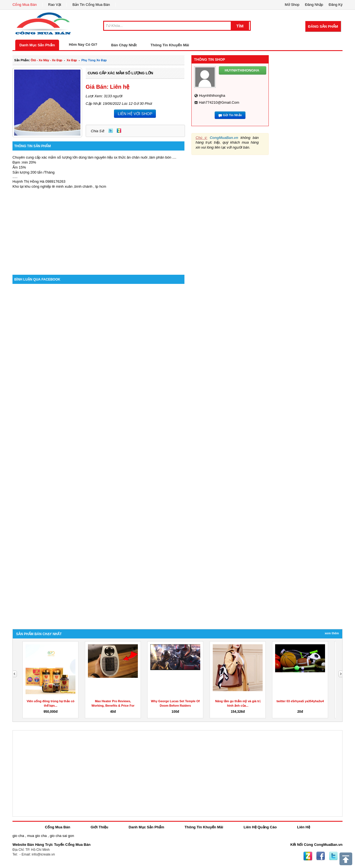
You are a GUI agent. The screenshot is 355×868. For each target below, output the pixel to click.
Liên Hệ (304, 827)
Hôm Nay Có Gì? (83, 44)
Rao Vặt (55, 5)
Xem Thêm (332, 633)
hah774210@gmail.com (219, 102)
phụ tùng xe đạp (94, 60)
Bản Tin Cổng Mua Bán (91, 5)
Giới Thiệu (99, 827)
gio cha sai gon (62, 836)
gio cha (18, 836)
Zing (119, 131)
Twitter (111, 131)
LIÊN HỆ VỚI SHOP (135, 114)
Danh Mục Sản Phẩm (37, 45)
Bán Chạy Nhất (124, 45)
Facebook (321, 856)
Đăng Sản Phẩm (323, 26)
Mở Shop (292, 5)
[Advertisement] (98, 228)
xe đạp (72, 60)
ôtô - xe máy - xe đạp (47, 60)
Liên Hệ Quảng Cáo (260, 827)
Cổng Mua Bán (25, 5)
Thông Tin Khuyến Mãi (170, 45)
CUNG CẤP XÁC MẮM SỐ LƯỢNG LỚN (120, 73)
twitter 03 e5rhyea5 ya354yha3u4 (300, 701)
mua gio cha (37, 836)
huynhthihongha (212, 96)
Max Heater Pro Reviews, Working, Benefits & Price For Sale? (113, 706)
